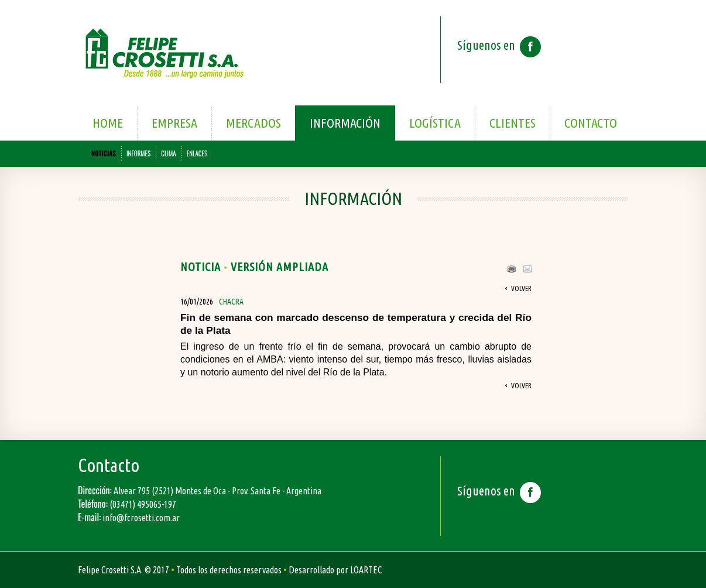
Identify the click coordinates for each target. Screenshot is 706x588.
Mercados (253, 123)
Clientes (513, 123)
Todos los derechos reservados (229, 570)
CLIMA (168, 153)
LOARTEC (366, 570)
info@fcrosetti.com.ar (141, 518)
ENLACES (197, 153)
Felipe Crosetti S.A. (110, 570)
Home (108, 123)
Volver (521, 288)
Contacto (591, 123)
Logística (435, 123)
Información (345, 123)
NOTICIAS (104, 153)
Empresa (174, 123)
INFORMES (138, 153)
